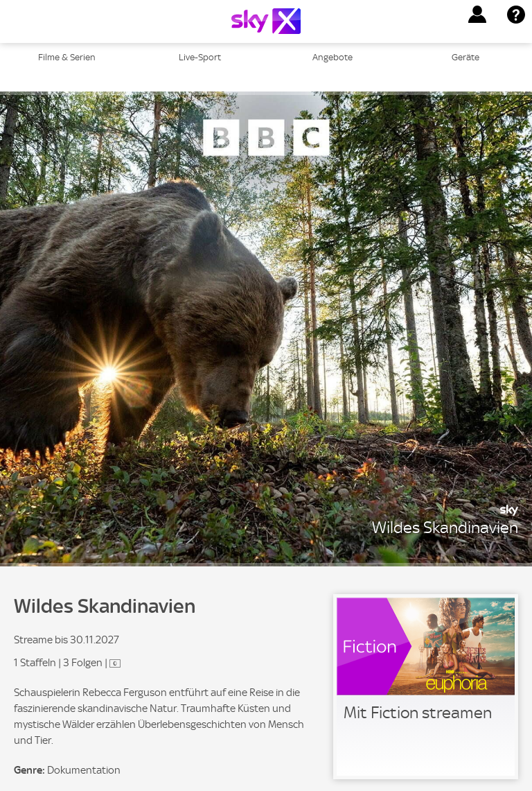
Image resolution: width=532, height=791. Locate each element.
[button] (477, 15)
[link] (426, 687)
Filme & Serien (67, 57)
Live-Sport (200, 57)
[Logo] (266, 21)
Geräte (465, 57)
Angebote (332, 57)
